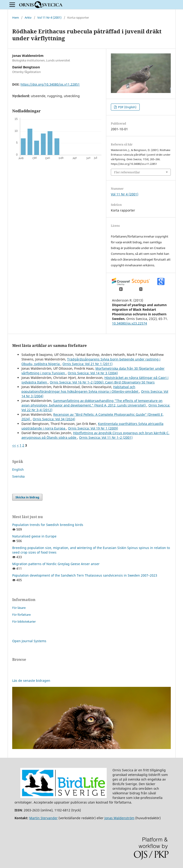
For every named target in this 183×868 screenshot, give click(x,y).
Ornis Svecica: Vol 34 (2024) (54, 419)
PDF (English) (127, 107)
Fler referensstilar (127, 172)
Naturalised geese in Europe (34, 536)
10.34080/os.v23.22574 (130, 323)
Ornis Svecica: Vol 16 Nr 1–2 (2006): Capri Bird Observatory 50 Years (102, 382)
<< (14, 445)
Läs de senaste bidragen (31, 681)
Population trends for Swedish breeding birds (48, 525)
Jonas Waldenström (119, 818)
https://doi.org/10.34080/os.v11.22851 (50, 84)
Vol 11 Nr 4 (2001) (49, 17)
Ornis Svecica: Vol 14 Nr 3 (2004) (93, 373)
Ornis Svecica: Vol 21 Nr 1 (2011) (87, 364)
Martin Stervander (43, 818)
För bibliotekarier (24, 621)
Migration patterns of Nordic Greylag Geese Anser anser (56, 564)
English (18, 469)
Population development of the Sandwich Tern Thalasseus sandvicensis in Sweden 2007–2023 (85, 575)
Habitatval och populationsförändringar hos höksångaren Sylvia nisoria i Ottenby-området (80, 389)
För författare (21, 615)
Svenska (18, 476)
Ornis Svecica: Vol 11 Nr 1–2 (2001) (106, 437)
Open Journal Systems (29, 641)
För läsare (19, 608)
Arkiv (28, 17)
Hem (16, 17)
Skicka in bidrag (27, 497)
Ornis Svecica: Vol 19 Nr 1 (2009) (93, 428)
